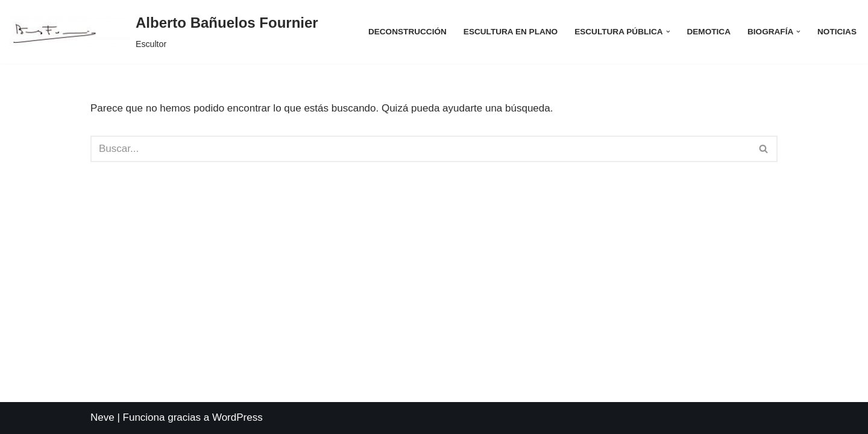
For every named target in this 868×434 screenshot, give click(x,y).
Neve (102, 417)
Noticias (837, 32)
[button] (668, 32)
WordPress (237, 417)
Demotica (709, 32)
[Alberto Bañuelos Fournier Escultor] (164, 32)
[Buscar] (420, 149)
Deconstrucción (407, 32)
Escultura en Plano (511, 32)
